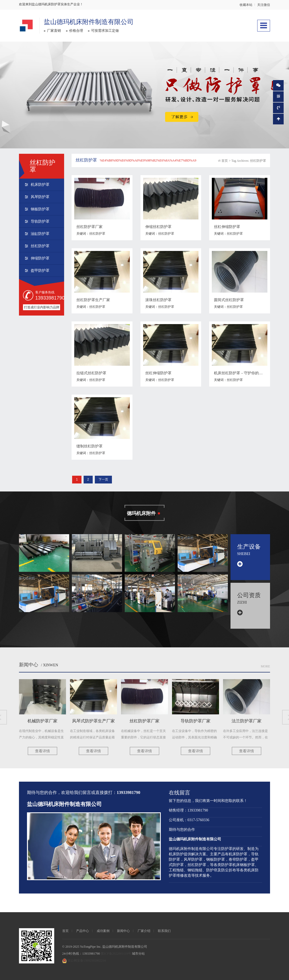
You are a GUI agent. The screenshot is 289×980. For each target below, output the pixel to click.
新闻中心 (29, 665)
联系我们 (164, 931)
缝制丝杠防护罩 (89, 446)
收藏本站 (246, 5)
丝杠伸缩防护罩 (227, 227)
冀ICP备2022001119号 (116, 954)
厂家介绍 (144, 931)
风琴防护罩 (40, 197)
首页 (225, 161)
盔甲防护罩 (40, 271)
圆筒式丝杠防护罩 (229, 300)
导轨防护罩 (40, 221)
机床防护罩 (40, 185)
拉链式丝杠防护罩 (91, 373)
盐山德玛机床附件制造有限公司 (89, 22)
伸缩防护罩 (40, 258)
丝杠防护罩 (40, 246)
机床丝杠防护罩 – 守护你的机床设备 (244, 373)
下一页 (103, 479)
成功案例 (103, 931)
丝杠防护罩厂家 (89, 227)
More (265, 666)
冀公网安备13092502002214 (87, 961)
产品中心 (83, 931)
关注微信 (264, 5)
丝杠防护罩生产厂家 (93, 300)
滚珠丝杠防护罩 (158, 300)
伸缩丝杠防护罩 (158, 227)
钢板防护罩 (40, 209)
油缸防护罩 (40, 234)
